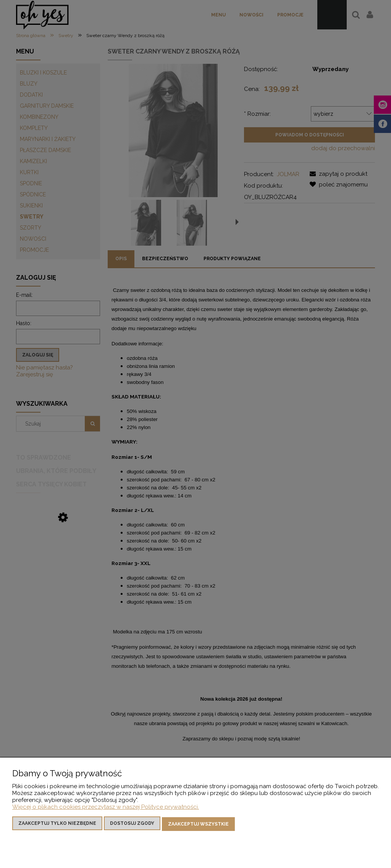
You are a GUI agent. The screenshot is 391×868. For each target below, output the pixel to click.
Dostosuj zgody (132, 824)
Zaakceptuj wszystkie (198, 824)
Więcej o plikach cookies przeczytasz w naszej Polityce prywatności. (106, 808)
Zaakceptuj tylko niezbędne (57, 824)
